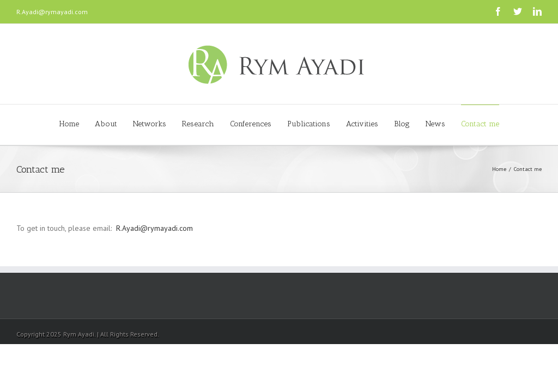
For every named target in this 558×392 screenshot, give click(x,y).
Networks (150, 124)
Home (69, 124)
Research (198, 124)
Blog (402, 124)
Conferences (251, 124)
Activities (362, 124)
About (106, 124)
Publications (309, 124)
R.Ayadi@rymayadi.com (52, 12)
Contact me (480, 124)
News (435, 124)
